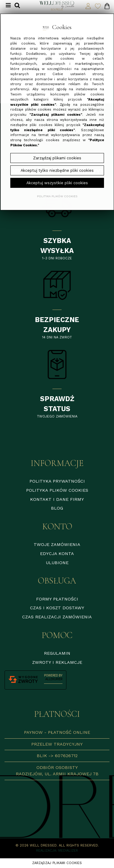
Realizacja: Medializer (57, 851)
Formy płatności (57, 599)
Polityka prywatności (57, 481)
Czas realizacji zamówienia (57, 617)
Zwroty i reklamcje (57, 662)
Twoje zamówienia (57, 544)
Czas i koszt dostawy (57, 608)
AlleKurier (54, 679)
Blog (57, 508)
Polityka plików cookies (57, 490)
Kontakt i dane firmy (57, 499)
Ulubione (57, 563)
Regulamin (57, 653)
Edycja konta (57, 554)
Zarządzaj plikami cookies (57, 863)
